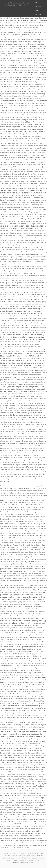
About (37, 2)
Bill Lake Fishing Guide (23, 856)
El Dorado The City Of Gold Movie (23, 860)
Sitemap (37, 860)
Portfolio (38, 6)
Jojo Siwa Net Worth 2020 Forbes (21, 858)
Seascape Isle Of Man (24, 853)
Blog (37, 10)
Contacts (38, 14)
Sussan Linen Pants (10, 853)
